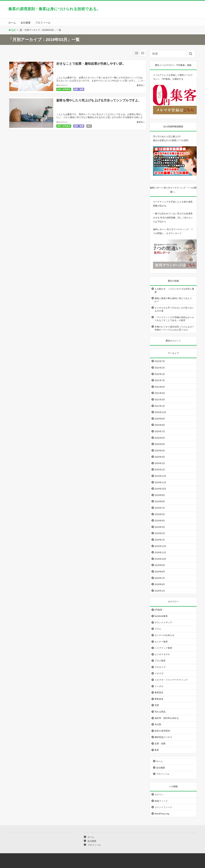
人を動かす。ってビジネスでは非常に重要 (174, 290)
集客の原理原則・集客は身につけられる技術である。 (54, 9)
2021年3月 (160, 400)
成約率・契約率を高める (167, 718)
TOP (12, 30)
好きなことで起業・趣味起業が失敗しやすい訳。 (91, 64)
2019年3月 (160, 527)
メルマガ (159, 673)
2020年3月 (160, 457)
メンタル (159, 686)
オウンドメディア (163, 622)
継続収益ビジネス (163, 737)
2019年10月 (160, 489)
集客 (89, 126)
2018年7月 (160, 578)
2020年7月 (160, 431)
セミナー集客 (161, 642)
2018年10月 (160, 559)
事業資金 (159, 699)
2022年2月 (160, 368)
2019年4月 (160, 521)
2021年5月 (160, 393)
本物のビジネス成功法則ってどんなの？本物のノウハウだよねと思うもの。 (174, 328)
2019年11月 (160, 482)
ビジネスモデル (162, 654)
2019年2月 (160, 533)
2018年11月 (160, 552)
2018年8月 (160, 572)
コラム (158, 629)
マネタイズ (160, 667)
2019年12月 (160, 476)
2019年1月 (160, 540)
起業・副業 (79, 89)
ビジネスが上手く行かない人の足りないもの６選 (174, 309)
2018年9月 (160, 565)
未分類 (158, 724)
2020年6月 (160, 438)
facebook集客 (161, 616)
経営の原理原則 (64, 89)
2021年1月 (160, 406)
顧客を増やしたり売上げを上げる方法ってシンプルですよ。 (99, 100)
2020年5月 (160, 444)
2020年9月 (160, 419)
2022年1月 (160, 374)
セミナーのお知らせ (164, 635)
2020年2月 (160, 463)
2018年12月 (160, 546)
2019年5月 (160, 514)
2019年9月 (160, 495)
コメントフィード (163, 807)
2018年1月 (160, 591)
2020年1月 (160, 470)
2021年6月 (160, 387)
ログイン (159, 795)
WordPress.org (162, 814)
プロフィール (43, 23)
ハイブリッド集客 (163, 648)
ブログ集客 (160, 661)
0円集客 (159, 610)
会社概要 (26, 23)
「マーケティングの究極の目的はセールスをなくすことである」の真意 (174, 319)
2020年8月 (160, 425)
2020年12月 (160, 412)
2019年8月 (160, 501)
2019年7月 (160, 508)
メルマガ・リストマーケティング (171, 680)
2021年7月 (160, 380)
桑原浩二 (141, 85)
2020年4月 (160, 451)
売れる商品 (160, 712)
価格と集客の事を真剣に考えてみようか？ (173, 300)
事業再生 (159, 692)
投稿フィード (161, 801)
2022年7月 (160, 361)
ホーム (12, 23)
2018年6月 (160, 584)
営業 (157, 705)
